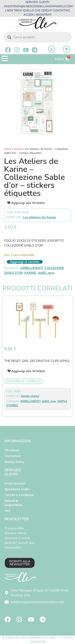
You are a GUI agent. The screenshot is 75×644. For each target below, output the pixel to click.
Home (8, 149)
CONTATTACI (62, 10)
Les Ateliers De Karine (39, 217)
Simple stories (30, 396)
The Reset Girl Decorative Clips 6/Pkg (37, 361)
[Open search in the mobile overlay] (38, 37)
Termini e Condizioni (19, 495)
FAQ (7, 511)
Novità (18, 149)
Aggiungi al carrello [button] (23, 381)
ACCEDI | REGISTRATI (38, 15)
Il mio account (15, 483)
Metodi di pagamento (13, 503)
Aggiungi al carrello (25, 262)
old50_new (46, 273)
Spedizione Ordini (17, 489)
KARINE (30, 273)
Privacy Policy (14, 462)
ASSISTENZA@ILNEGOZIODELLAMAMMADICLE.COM (38, 6)
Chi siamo (12, 450)
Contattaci (13, 456)
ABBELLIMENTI (32, 268)
